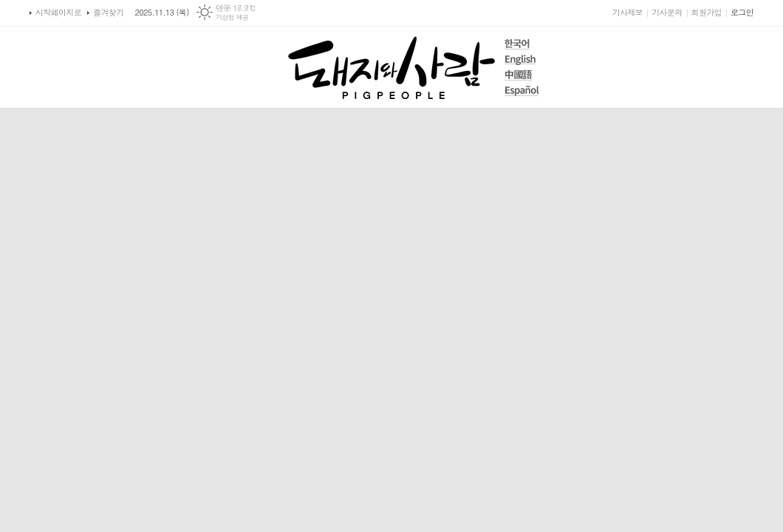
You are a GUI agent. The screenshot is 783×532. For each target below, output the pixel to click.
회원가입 (707, 12)
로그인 (742, 12)
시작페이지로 (58, 12)
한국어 (522, 44)
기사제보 (628, 12)
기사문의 (667, 12)
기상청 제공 (232, 17)
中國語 (522, 75)
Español (522, 91)
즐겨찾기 (108, 12)
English (522, 59)
